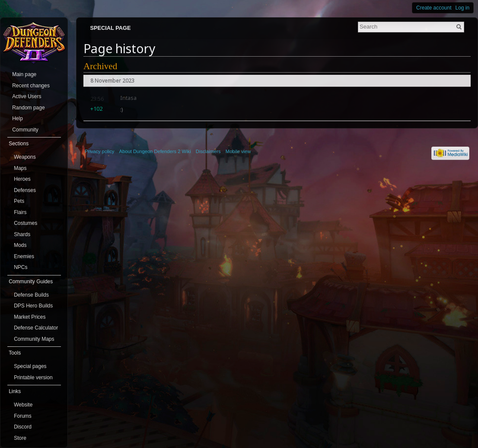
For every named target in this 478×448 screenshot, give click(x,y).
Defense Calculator (36, 328)
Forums (23, 416)
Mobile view (238, 151)
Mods (20, 245)
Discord (23, 427)
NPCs (21, 267)
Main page (24, 74)
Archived (100, 66)
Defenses (25, 190)
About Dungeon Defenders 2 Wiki (155, 151)
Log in (463, 8)
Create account (434, 8)
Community (25, 130)
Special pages (30, 366)
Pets (19, 201)
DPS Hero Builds (33, 306)
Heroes (22, 179)
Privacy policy (99, 151)
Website (23, 405)
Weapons (25, 157)
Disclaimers (208, 151)
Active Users (27, 96)
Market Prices (30, 317)
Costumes (25, 223)
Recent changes (31, 86)
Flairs (20, 212)
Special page (110, 28)
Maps (20, 168)
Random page (28, 108)
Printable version (33, 378)
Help (18, 118)
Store (20, 438)
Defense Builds (31, 295)
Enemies (24, 256)
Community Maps (34, 339)
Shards (22, 234)
